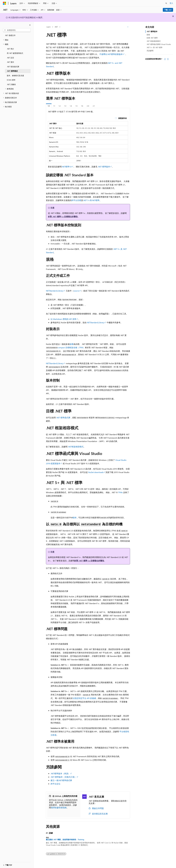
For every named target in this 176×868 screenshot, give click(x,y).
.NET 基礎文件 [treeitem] (10, 35)
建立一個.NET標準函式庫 (61, 780)
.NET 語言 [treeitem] (10, 58)
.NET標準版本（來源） (60, 773)
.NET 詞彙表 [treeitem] (11, 84)
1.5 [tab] (77, 106)
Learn (49, 27)
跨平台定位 (55, 784)
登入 (171, 3)
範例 (74, 517)
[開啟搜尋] (166, 3)
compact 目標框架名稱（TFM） (71, 347)
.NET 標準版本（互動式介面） (63, 777)
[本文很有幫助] (165, 59)
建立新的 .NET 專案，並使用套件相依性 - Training (65, 840)
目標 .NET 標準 (152, 38)
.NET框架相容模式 (76, 447)
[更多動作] (128, 27)
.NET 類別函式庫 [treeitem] (13, 67)
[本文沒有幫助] (168, 59)
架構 (71, 344)
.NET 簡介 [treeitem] (10, 49)
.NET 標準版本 (104, 167)
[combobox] (17, 30)
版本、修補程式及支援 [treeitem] (15, 75)
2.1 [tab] (94, 106)
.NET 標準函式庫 (63, 418)
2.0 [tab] (88, 106)
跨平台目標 (76, 200)
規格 (148, 35)
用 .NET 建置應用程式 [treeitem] (15, 53)
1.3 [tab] (65, 106)
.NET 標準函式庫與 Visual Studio (159, 44)
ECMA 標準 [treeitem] (11, 80)
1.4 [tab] (71, 106)
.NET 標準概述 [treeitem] (12, 71)
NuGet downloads (96, 472)
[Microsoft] (5, 3)
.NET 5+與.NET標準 (91, 200)
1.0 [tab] (49, 106)
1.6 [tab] (82, 106)
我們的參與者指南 (59, 808)
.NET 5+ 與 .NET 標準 (154, 47)
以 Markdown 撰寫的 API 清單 (63, 319)
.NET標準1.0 (67, 167)
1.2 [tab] (60, 106)
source (76, 291)
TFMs (120, 492)
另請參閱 (150, 51)
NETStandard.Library (55, 291)
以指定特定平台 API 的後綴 (84, 698)
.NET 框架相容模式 (154, 41)
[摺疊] (30, 25)
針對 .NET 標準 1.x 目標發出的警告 (63, 216)
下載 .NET (168, 10)
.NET (56, 27)
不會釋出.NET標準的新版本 (111, 54)
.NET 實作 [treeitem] (10, 62)
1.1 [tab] (54, 106)
